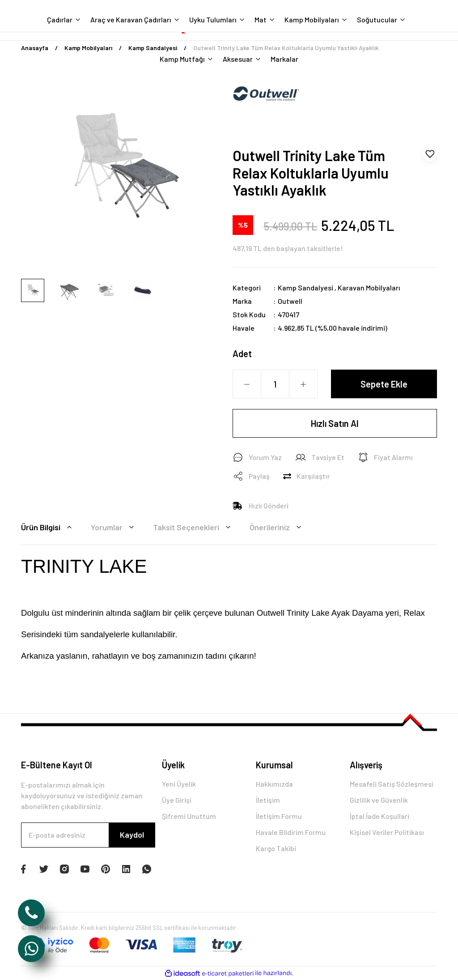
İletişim (268, 800)
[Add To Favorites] (430, 154)
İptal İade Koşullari (380, 816)
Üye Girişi (177, 800)
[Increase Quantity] (303, 384)
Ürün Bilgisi (48, 527)
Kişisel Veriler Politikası (387, 832)
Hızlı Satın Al (335, 423)
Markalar (284, 59)
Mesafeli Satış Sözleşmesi (392, 784)
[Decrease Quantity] (247, 384)
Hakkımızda (274, 784)
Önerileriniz (277, 527)
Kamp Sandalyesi (305, 288)
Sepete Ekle (384, 384)
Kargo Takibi (276, 848)
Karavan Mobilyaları (369, 288)
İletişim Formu (279, 816)
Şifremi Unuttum (189, 816)
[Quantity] (275, 384)
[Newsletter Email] (88, 835)
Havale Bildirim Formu (291, 832)
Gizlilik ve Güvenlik (379, 800)
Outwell (290, 301)
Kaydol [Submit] (132, 835)
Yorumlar (114, 527)
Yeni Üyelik (179, 784)
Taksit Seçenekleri (193, 527)
